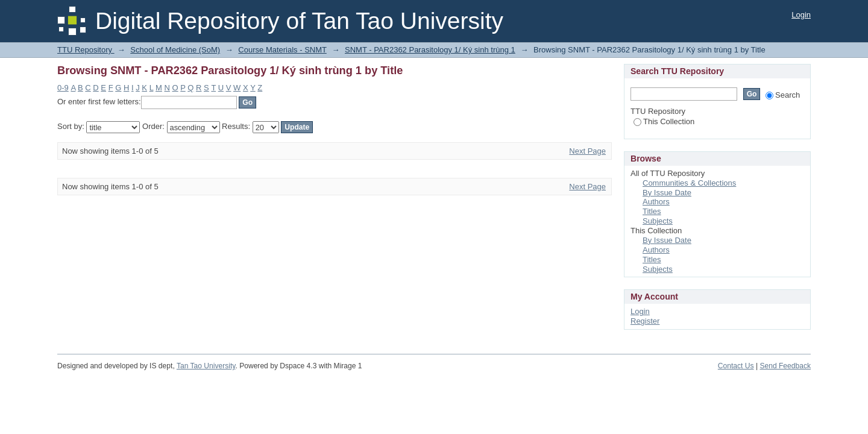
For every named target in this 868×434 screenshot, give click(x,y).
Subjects (658, 221)
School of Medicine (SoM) (175, 50)
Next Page (587, 151)
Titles (652, 211)
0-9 (63, 88)
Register (645, 321)
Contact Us (736, 366)
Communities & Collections (689, 183)
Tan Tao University (206, 366)
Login (801, 15)
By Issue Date (667, 193)
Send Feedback (785, 366)
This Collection (664, 121)
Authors (656, 202)
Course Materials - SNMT (282, 50)
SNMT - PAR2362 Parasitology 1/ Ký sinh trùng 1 (430, 50)
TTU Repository (86, 50)
